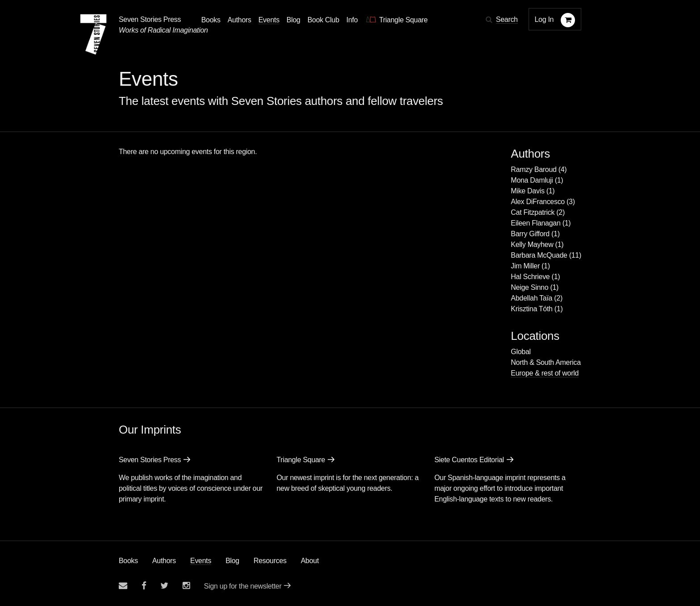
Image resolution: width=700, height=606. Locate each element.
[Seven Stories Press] (93, 34)
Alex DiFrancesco (538, 202)
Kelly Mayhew (532, 244)
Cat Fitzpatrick (533, 212)
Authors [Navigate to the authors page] (240, 20)
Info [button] (352, 20)
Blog (232, 561)
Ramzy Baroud (533, 169)
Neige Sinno (529, 287)
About (310, 561)
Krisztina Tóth (531, 309)
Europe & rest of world (545, 373)
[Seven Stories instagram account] (186, 586)
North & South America (546, 362)
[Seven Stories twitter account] (164, 586)
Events (201, 561)
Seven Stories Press (150, 19)
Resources (270, 561)
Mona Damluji (532, 180)
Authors (164, 561)
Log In (544, 19)
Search (507, 19)
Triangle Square (301, 460)
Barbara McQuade (539, 255)
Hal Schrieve (530, 277)
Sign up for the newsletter (243, 586)
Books (128, 561)
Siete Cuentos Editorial (469, 460)
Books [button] (211, 20)
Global (521, 352)
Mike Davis (527, 191)
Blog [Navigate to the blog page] (294, 20)
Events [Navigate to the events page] (269, 20)
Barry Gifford (530, 234)
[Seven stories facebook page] (144, 586)
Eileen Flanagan (535, 223)
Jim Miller (525, 266)
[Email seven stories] (123, 586)
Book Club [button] (323, 20)
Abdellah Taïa (531, 298)
